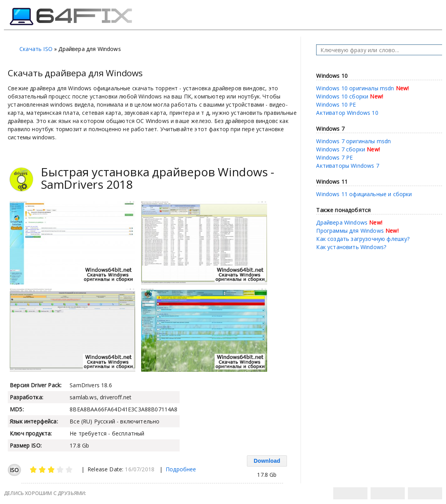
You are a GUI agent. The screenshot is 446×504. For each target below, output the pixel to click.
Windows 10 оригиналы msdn (355, 88)
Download (267, 461)
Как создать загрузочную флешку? (363, 239)
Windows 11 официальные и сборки (364, 194)
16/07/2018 (140, 469)
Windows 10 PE (336, 104)
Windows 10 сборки (342, 96)
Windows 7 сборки (341, 149)
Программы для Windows (350, 231)
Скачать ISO (36, 49)
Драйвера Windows (342, 222)
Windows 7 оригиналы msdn (353, 141)
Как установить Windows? (351, 247)
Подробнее (181, 469)
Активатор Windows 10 (347, 113)
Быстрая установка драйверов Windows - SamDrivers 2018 (157, 178)
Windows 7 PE (334, 157)
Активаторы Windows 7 (347, 166)
